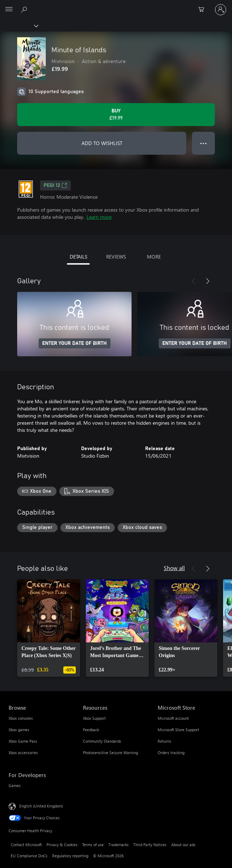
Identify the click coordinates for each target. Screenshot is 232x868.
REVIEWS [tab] (116, 257)
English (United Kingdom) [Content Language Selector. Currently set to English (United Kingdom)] (41, 806)
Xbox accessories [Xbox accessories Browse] (23, 753)
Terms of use (93, 845)
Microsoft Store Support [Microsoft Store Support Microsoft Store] (178, 730)
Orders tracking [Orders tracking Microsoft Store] (171, 753)
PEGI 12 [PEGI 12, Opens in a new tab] (55, 185)
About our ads (183, 845)
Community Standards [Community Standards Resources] (102, 741)
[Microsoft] (116, 5)
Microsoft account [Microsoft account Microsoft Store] (173, 718)
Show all (174, 568)
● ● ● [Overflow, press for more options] (204, 143)
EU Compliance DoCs (29, 856)
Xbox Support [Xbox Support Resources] (94, 718)
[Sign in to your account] (221, 10)
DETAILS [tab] (78, 257)
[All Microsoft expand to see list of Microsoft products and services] (9, 10)
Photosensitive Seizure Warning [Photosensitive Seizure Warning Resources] (110, 753)
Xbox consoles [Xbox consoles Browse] (21, 718)
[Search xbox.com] (25, 9)
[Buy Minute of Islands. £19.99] (116, 115)
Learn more (99, 217)
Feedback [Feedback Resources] (91, 730)
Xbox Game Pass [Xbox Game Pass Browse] (23, 741)
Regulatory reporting (70, 856)
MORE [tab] (154, 257)
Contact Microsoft (26, 845)
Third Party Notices (150, 845)
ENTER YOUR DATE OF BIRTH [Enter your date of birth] (75, 343)
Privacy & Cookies (62, 845)
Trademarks (119, 845)
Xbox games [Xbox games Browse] (19, 730)
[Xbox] (19, 25)
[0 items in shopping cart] (203, 10)
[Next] (208, 281)
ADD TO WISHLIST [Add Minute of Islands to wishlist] (102, 143)
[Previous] (193, 281)
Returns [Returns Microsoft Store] (164, 741)
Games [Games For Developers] (15, 785)
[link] (49, 628)
